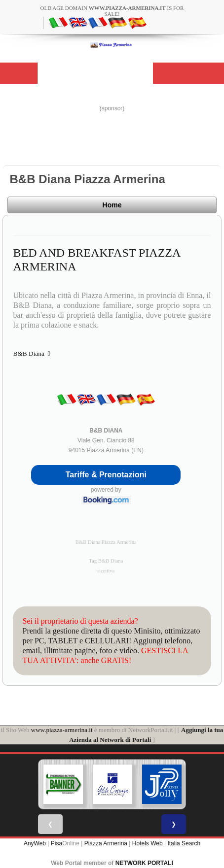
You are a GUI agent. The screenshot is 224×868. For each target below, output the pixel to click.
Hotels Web (148, 843)
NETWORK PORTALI (144, 863)
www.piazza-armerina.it (62, 730)
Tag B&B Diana (106, 561)
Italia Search (184, 843)
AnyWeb (35, 843)
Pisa (56, 843)
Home (112, 205)
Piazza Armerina (106, 843)
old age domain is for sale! (112, 11)
